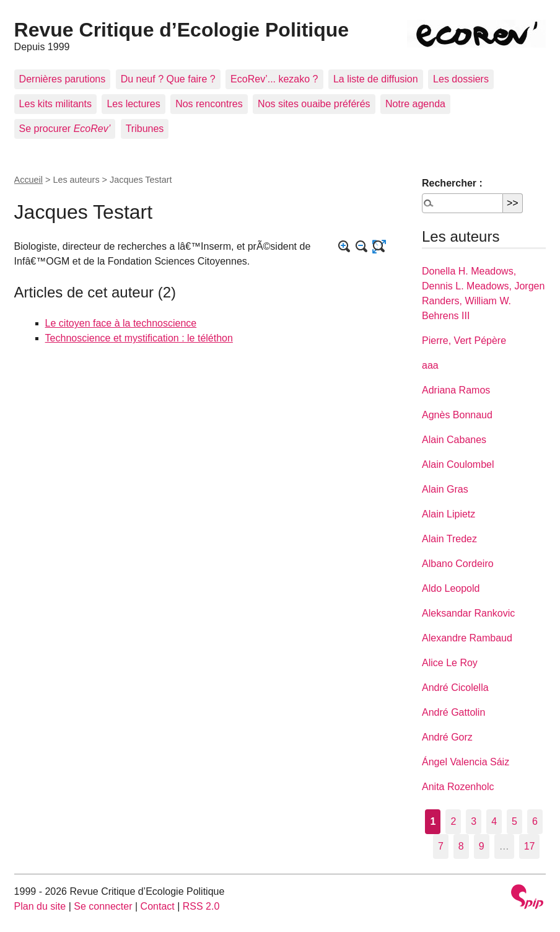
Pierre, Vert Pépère (464, 341)
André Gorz (447, 737)
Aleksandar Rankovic (468, 613)
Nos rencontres (209, 104)
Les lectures (133, 104)
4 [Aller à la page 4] (494, 821)
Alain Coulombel (458, 464)
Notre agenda (415, 104)
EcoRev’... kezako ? (274, 79)
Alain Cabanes (454, 440)
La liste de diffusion (376, 79)
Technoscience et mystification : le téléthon (139, 338)
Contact (158, 906)
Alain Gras (445, 489)
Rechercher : (452, 183)
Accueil (28, 180)
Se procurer (65, 129)
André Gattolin (453, 712)
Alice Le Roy (450, 663)
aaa (430, 365)
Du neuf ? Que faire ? (168, 79)
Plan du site (40, 906)
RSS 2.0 (201, 906)
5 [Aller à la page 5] (514, 821)
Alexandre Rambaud (467, 638)
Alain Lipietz (448, 514)
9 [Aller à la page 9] (482, 846)
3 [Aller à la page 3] (474, 821)
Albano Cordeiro (458, 564)
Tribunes (145, 129)
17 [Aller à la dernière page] (530, 846)
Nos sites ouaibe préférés (314, 104)
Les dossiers (461, 79)
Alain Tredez (449, 539)
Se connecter (103, 906)
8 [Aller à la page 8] (461, 846)
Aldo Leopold (451, 588)
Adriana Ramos (456, 390)
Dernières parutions (63, 79)
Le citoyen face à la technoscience (121, 323)
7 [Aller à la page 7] (441, 846)
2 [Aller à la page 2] (453, 821)
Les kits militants (55, 104)
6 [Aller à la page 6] (535, 821)
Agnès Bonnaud (457, 415)
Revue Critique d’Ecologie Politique (182, 30)
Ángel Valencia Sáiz (466, 762)
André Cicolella (455, 688)
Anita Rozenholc (458, 787)
